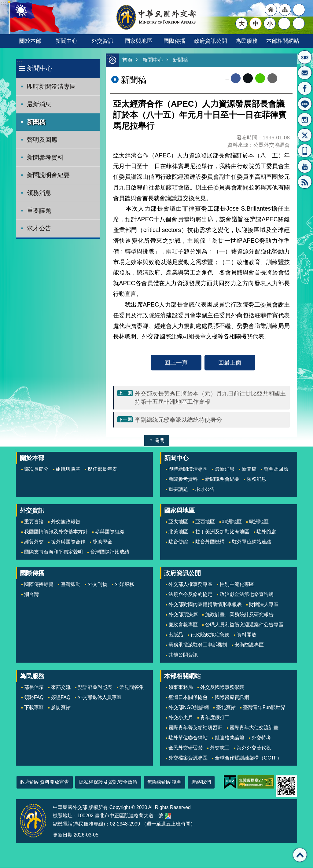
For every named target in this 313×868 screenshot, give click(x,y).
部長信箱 (305, 73)
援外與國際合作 (68, 542)
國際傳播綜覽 (39, 585)
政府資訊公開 (211, 41)
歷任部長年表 (102, 469)
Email (272, 79)
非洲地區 (232, 522)
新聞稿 (36, 122)
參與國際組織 (110, 532)
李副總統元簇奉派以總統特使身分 (178, 420)
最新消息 (39, 104)
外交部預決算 (183, 615)
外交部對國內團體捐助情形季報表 (205, 605)
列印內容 (285, 79)
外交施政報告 (66, 522)
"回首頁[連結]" (271, 10)
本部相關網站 (283, 41)
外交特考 (261, 738)
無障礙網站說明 (164, 782)
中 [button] (256, 24)
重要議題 (39, 211)
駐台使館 (178, 542)
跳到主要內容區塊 (3, 3)
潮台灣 (31, 595)
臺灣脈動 (71, 585)
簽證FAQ (61, 698)
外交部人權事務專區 (190, 585)
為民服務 (247, 41)
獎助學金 (102, 542)
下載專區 (34, 708)
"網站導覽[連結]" (285, 10)
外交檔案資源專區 (188, 758)
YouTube (305, 166)
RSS (305, 182)
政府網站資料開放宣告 (45, 782)
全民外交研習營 (186, 748)
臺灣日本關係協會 (188, 698)
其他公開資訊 (183, 655)
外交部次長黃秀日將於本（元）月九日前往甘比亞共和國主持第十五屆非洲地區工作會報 (210, 398)
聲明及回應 (42, 140)
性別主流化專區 (237, 585)
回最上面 (230, 363)
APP (305, 151)
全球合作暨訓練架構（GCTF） (248, 758)
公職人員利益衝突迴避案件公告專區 (244, 625)
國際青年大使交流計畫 (254, 728)
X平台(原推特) (305, 135)
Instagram (305, 120)
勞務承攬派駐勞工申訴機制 (198, 645)
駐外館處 (266, 532)
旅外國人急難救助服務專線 (305, 57)
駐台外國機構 (210, 542)
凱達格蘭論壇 (230, 738)
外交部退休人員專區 (100, 698)
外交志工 (220, 748)
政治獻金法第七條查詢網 (247, 595)
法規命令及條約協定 (190, 595)
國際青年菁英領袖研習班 (195, 728)
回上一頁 (176, 363)
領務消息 (39, 193)
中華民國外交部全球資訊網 (156, 17)
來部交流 (61, 688)
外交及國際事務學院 (222, 688)
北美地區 (178, 532)
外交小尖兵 (181, 718)
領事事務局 (181, 688)
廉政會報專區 (183, 625)
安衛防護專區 (249, 645)
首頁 (127, 60)
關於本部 (30, 41)
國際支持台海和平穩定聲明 (53, 552)
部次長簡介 (36, 469)
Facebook (236, 79)
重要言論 (34, 522)
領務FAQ (34, 698)
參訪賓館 (61, 708)
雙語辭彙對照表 (95, 688)
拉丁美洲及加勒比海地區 (222, 532)
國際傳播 (175, 41)
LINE (305, 104)
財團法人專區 (264, 605)
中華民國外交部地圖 (168, 816)
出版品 (176, 635)
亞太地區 (178, 522)
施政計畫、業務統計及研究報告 (239, 615)
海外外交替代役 (254, 748)
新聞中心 (66, 41)
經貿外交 (34, 542)
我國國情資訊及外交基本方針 (56, 532)
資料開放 (247, 635)
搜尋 (299, 24)
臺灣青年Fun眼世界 (264, 708)
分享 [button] (284, 24)
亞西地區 (205, 522)
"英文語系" (299, 10)
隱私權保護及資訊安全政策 (108, 782)
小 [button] (270, 24)
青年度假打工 (215, 718)
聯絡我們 (201, 782)
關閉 (160, 441)
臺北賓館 (226, 708)
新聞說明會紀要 (48, 175)
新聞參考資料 (45, 157)
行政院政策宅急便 (210, 635)
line (260, 79)
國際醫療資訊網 (232, 698)
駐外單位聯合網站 (188, 738)
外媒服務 (124, 585)
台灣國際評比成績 (110, 552)
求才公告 (39, 228)
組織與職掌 (68, 469)
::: (19, 63)
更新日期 (63, 835)
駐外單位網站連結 (252, 542)
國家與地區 (138, 41)
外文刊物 (98, 585)
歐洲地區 (259, 522)
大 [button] (242, 24)
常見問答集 (132, 688)
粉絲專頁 (305, 88)
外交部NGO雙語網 (189, 708)
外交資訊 (102, 41)
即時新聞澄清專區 (51, 86)
